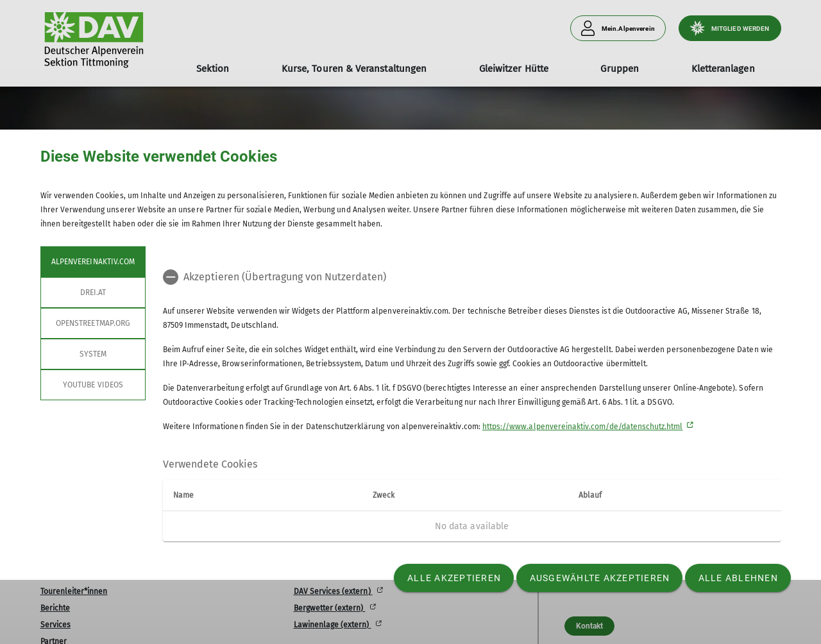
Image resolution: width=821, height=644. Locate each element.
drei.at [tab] (92, 292)
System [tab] (92, 354)
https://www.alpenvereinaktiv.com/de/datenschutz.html (583, 427)
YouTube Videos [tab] (93, 385)
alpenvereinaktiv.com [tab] (93, 262)
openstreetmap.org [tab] (93, 323)
